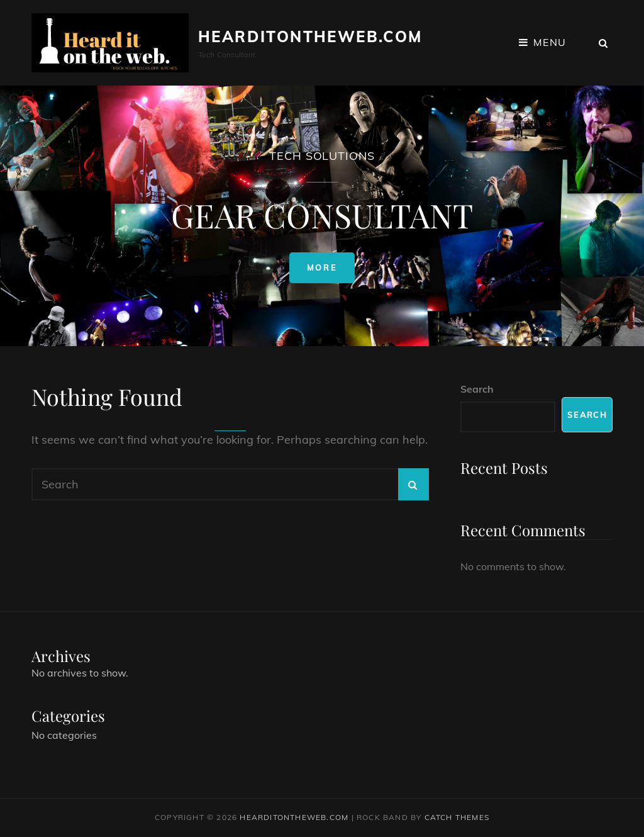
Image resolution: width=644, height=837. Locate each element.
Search (477, 389)
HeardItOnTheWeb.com (310, 37)
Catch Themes (457, 817)
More (331, 271)
